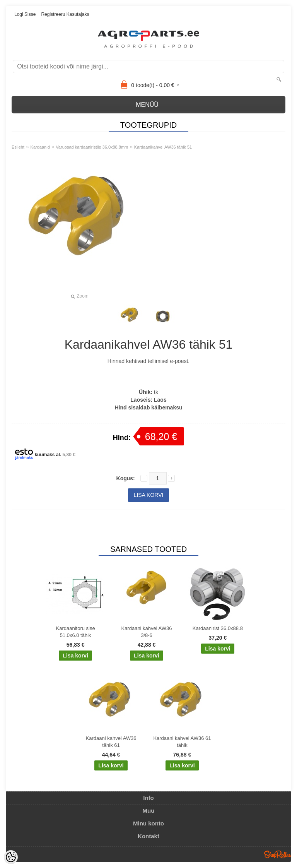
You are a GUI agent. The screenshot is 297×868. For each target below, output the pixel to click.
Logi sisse (25, 14)
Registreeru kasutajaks (65, 14)
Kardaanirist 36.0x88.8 (218, 628)
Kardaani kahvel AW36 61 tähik (182, 742)
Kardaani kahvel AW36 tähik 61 (111, 742)
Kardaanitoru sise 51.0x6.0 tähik (76, 632)
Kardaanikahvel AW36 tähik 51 (163, 147)
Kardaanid (40, 147)
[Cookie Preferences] (11, 857)
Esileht (18, 147)
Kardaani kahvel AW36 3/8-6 (146, 632)
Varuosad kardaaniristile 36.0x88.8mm (92, 147)
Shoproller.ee (278, 854)
